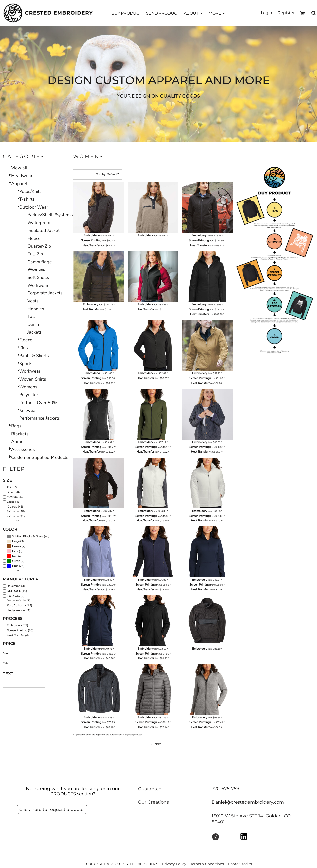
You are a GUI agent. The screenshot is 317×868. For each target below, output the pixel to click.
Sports (26, 364)
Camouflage (40, 262)
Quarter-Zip (39, 246)
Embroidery (91, 235)
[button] (194, 13)
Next (158, 744)
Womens (28, 387)
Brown (17, 546)
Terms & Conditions (207, 864)
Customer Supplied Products (40, 457)
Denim (34, 324)
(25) (16, 566)
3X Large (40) (16, 511)
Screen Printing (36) (20, 630)
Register (286, 13)
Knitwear (28, 410)
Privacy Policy (174, 864)
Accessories (23, 449)
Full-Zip (35, 254)
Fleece (34, 238)
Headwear (22, 176)
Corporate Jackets (45, 293)
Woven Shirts (33, 379)
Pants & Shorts (34, 356)
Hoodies (36, 309)
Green (16, 561)
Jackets (35, 332)
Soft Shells (38, 277)
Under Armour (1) (19, 610)
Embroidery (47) (18, 625)
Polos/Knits (30, 191)
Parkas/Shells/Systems (50, 215)
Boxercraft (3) (16, 586)
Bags (16, 426)
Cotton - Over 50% (38, 403)
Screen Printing (91, 240)
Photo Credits (240, 864)
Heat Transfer (91, 245)
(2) (16, 546)
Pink (15, 551)
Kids (24, 348)
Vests (33, 301)
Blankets (20, 434)
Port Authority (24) (20, 605)
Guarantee (150, 789)
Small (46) (14, 492)
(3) (15, 541)
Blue (15, 566)
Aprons (18, 442)
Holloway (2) (16, 596)
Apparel (19, 184)
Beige (16, 541)
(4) (14, 556)
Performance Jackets (40, 418)
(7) (16, 561)
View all (19, 168)
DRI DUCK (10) (17, 591)
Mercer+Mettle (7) (19, 600)
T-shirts (27, 199)
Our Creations (153, 802)
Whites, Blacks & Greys (28, 536)
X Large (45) (15, 507)
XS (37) (12, 487)
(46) (28, 537)
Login (267, 13)
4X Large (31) (16, 516)
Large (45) (14, 502)
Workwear (38, 285)
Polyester (29, 395)
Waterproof (39, 223)
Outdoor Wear (34, 207)
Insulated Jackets (45, 231)
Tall (31, 316)
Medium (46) (15, 497)
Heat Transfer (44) (19, 635)
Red (15, 556)
